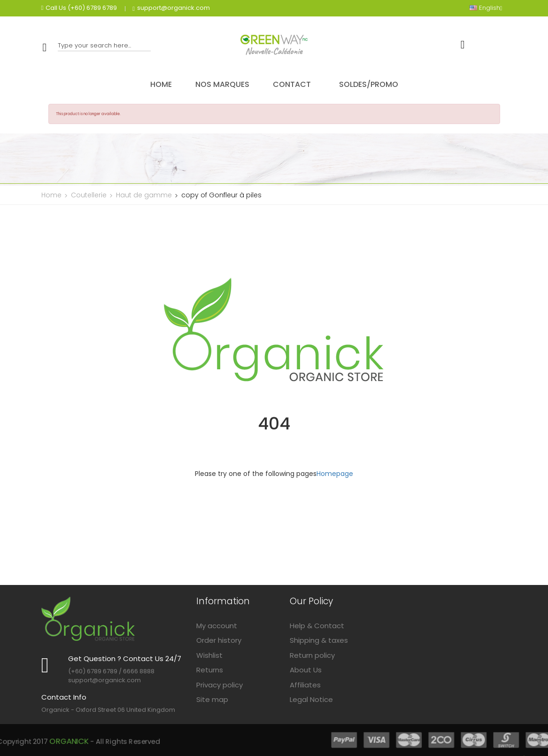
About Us (306, 670)
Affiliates (305, 685)
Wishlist (209, 655)
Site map (212, 699)
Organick (189, 740)
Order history (219, 640)
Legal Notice (311, 699)
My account (217, 626)
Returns (210, 670)
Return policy (312, 655)
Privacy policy (220, 685)
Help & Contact (317, 626)
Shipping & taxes (319, 640)
